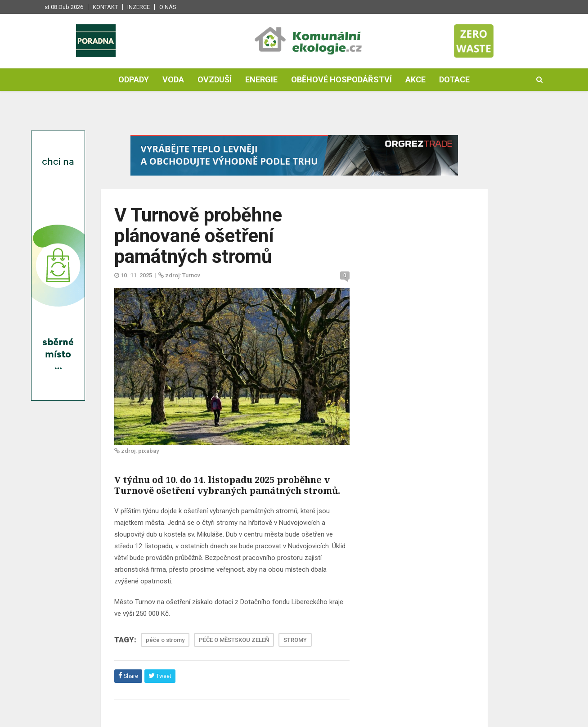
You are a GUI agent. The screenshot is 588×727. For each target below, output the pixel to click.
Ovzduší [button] (215, 79)
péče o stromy (165, 640)
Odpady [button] (134, 79)
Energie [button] (261, 79)
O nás (168, 7)
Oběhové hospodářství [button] (341, 79)
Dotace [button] (454, 79)
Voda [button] (173, 79)
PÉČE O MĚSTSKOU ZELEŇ (234, 640)
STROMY (295, 640)
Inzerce (139, 7)
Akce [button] (415, 79)
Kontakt (105, 7)
